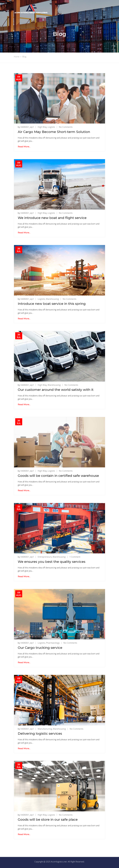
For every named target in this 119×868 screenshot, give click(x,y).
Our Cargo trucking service (40, 648)
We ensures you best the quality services (52, 562)
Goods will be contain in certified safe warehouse (58, 476)
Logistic (51, 127)
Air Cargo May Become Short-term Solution (54, 132)
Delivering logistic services (40, 734)
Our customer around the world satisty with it (56, 390)
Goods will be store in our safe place (48, 820)
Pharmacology (53, 643)
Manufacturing (45, 729)
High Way (42, 127)
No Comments (66, 127)
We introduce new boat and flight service (52, 218)
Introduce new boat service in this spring (52, 304)
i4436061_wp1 (27, 127)
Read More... (24, 147)
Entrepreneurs (45, 557)
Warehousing (52, 299)
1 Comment (75, 557)
